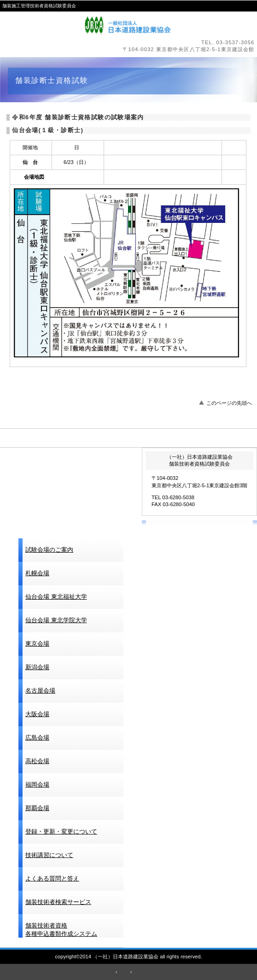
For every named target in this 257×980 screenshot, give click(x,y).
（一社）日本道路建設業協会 (129, 25)
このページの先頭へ (229, 403)
